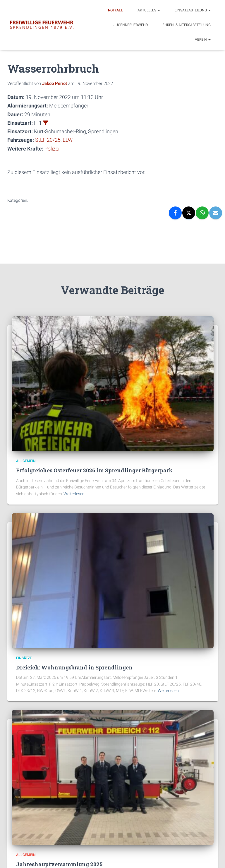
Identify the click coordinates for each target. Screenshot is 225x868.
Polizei (52, 148)
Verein (203, 40)
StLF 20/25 (48, 140)
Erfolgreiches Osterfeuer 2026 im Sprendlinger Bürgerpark (94, 470)
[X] (189, 213)
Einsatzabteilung (193, 10)
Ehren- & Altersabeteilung (187, 25)
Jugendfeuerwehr (131, 25)
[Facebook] (175, 213)
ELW (68, 140)
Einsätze (24, 657)
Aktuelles (149, 10)
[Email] (216, 213)
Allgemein (26, 461)
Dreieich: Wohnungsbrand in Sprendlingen (74, 667)
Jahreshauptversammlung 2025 (59, 864)
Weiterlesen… (75, 493)
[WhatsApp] (202, 213)
